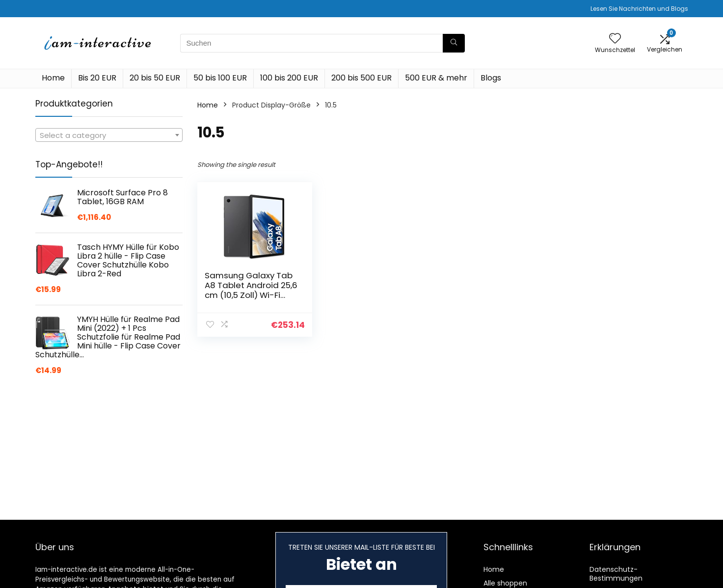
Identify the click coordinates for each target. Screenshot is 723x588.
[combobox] (109, 135)
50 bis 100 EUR (220, 78)
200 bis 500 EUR (361, 78)
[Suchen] (454, 43)
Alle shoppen (505, 583)
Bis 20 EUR (97, 78)
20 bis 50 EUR (155, 78)
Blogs (491, 78)
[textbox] (109, 135)
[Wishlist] (615, 39)
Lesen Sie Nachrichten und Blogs (639, 9)
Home (53, 78)
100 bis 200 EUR (289, 78)
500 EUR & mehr (436, 78)
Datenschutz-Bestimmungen (616, 574)
